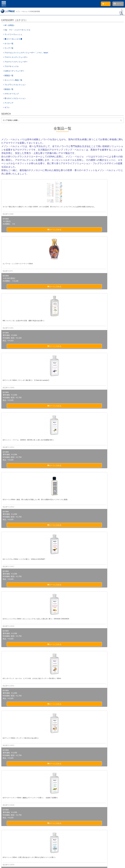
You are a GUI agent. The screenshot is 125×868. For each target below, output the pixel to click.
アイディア (8, 103)
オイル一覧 (8, 44)
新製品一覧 (8, 75)
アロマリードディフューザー (15, 62)
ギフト (6, 107)
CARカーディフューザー (14, 71)
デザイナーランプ (11, 94)
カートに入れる (21, 230)
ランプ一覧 (8, 48)
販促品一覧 (8, 89)
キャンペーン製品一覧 (13, 80)
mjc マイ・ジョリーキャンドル (18, 30)
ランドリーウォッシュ (13, 34)
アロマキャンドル (11, 66)
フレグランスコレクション (14, 85)
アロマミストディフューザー (15, 57)
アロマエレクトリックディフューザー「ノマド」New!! (26, 53)
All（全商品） (9, 25)
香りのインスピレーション (14, 98)
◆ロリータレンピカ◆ (13, 39)
